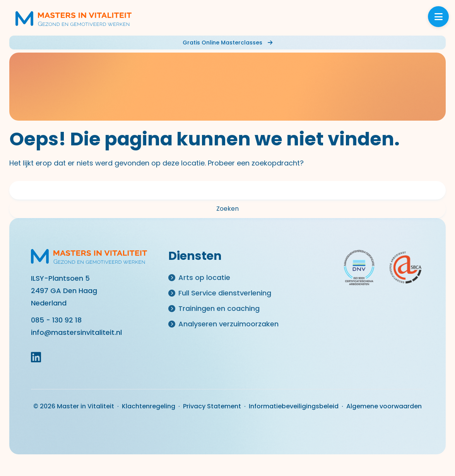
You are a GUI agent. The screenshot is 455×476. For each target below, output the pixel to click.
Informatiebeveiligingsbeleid (294, 406)
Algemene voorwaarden (384, 406)
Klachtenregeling (149, 406)
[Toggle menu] (438, 17)
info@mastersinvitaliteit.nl (76, 332)
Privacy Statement (212, 406)
